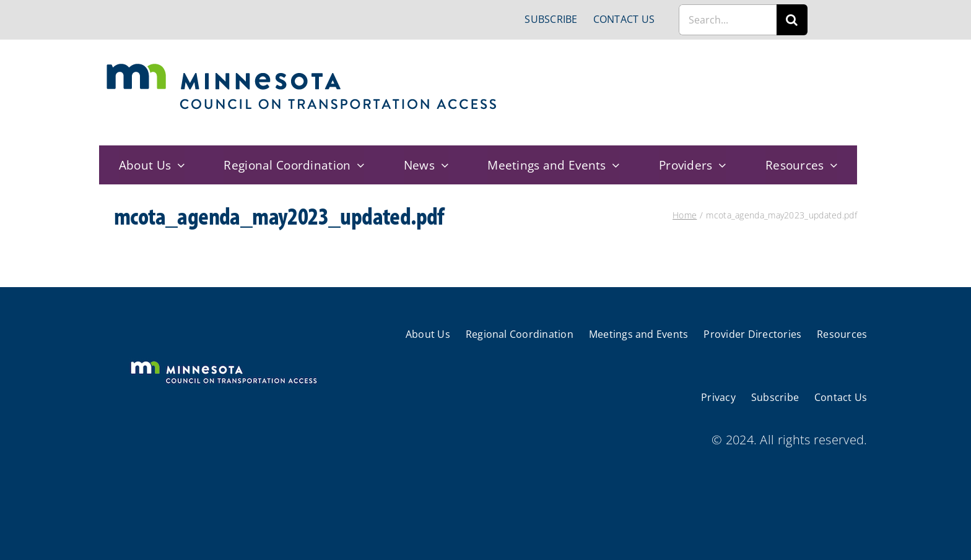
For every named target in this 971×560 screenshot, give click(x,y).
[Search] (792, 20)
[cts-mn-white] (223, 362)
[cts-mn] (303, 68)
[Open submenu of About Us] (178, 165)
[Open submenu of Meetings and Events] (613, 165)
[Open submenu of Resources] (831, 165)
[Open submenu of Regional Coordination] (358, 165)
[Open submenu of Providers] (720, 165)
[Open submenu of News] (442, 165)
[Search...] (728, 20)
